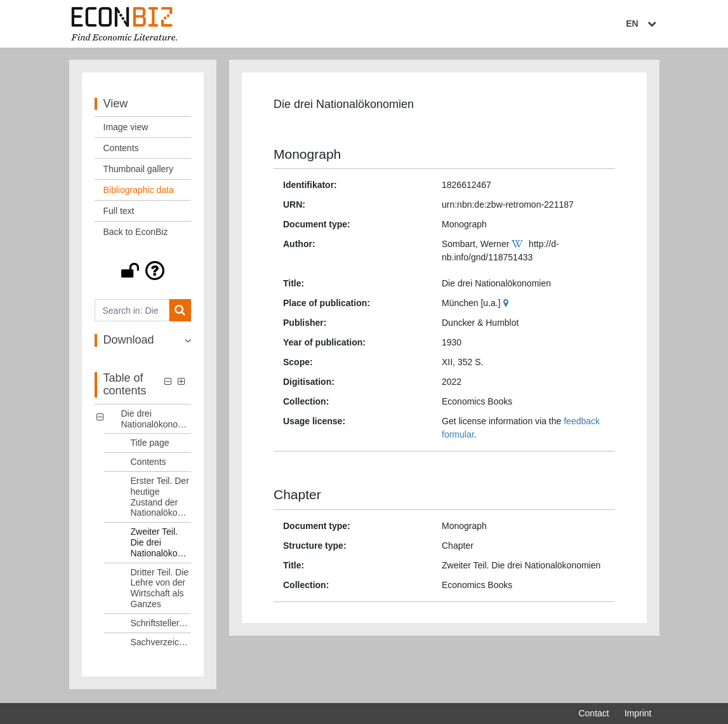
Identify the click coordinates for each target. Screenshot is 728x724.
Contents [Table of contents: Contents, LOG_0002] (149, 463)
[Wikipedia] (519, 245)
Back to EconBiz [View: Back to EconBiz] (136, 233)
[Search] (180, 312)
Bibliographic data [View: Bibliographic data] (139, 191)
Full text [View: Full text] (119, 212)
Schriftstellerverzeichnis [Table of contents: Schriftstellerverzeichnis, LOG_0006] (161, 624)
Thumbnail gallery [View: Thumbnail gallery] (139, 170)
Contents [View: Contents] (121, 149)
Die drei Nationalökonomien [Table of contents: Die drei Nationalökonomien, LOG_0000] (156, 419)
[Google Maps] (507, 304)
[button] (143, 272)
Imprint (638, 713)
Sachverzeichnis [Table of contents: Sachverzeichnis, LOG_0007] (161, 643)
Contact (593, 713)
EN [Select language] (642, 23)
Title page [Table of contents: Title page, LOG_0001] (150, 444)
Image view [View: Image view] (126, 128)
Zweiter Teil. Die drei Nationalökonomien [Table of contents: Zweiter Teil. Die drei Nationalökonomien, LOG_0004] (161, 544)
